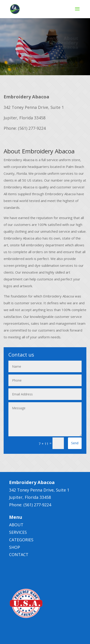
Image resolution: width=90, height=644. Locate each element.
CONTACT (19, 554)
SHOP (15, 547)
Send (75, 443)
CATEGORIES (21, 540)
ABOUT (16, 525)
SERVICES (18, 532)
